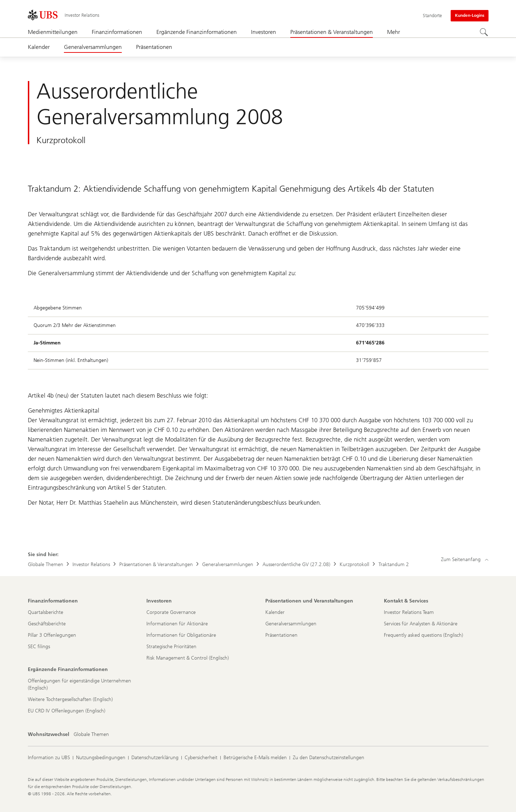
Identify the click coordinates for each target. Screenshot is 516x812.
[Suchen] (484, 32)
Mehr (394, 32)
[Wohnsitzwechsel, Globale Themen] (91, 735)
